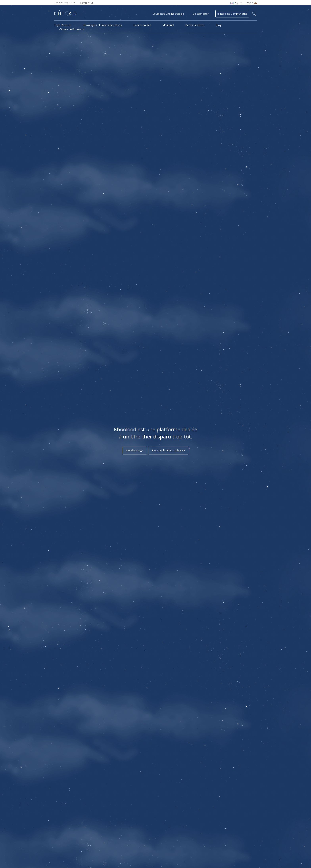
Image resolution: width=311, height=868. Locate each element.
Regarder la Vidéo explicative (168, 451)
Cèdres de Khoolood (72, 29)
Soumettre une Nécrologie (168, 14)
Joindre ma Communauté (232, 14)
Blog (219, 25)
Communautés (142, 25)
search (254, 14)
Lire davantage (135, 451)
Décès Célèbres (195, 25)
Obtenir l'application (65, 2)
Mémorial (168, 25)
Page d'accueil (63, 25)
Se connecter (201, 14)
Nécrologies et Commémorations (102, 25)
